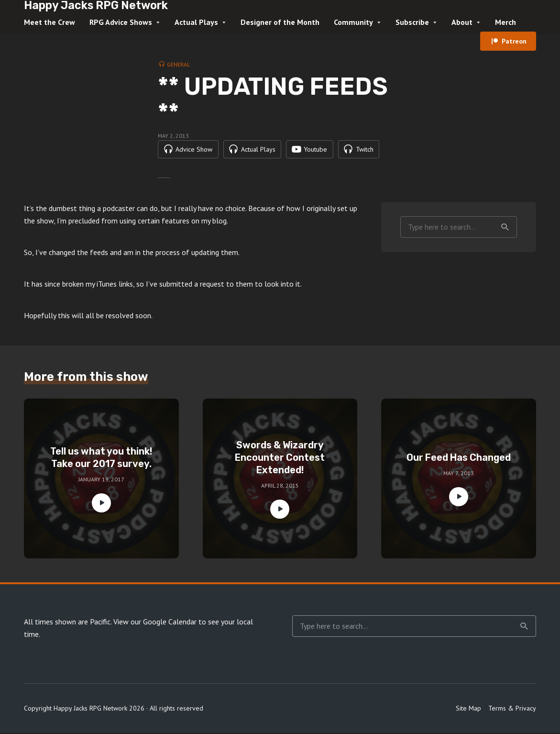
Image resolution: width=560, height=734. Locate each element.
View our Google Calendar (155, 623)
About (462, 22)
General (178, 64)
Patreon (514, 41)
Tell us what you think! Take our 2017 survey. (101, 458)
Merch (505, 22)
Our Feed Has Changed (459, 458)
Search (505, 228)
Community (353, 22)
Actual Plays (196, 22)
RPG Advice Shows (121, 22)
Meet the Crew (49, 22)
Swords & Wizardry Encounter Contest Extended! (280, 458)
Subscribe (412, 22)
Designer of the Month (280, 22)
